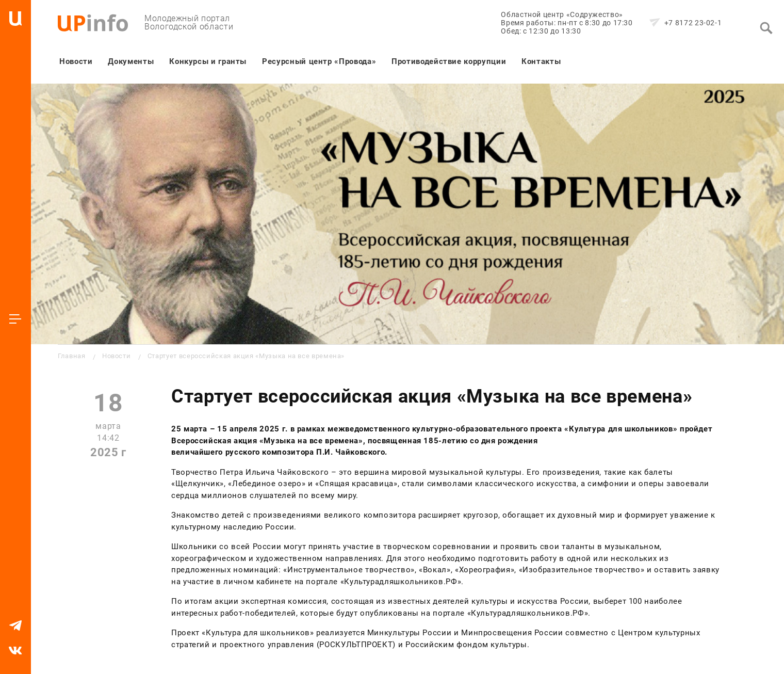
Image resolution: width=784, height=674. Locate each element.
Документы (131, 61)
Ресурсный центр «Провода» (319, 61)
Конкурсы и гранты (208, 61)
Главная (71, 356)
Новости (76, 61)
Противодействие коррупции (449, 61)
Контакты (541, 61)
